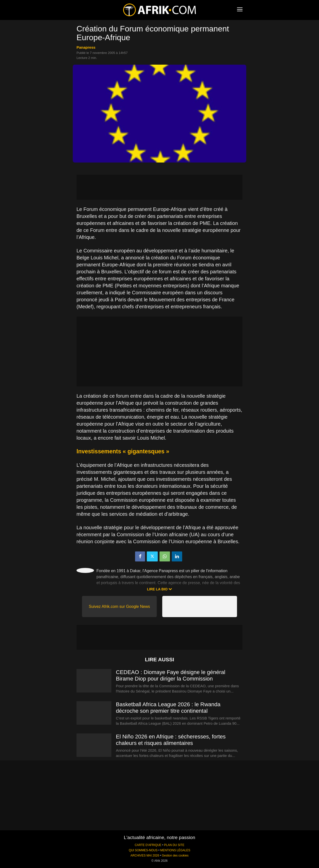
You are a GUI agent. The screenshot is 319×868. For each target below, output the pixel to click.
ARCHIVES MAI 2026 (145, 856)
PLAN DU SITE (174, 845)
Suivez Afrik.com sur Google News (119, 607)
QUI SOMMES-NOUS (143, 850)
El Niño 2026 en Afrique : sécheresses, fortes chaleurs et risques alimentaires (171, 740)
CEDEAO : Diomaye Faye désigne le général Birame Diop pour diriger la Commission (171, 675)
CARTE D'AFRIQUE (148, 845)
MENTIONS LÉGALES (175, 850)
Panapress (86, 47)
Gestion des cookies (175, 856)
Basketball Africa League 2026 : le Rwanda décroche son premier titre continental (168, 708)
